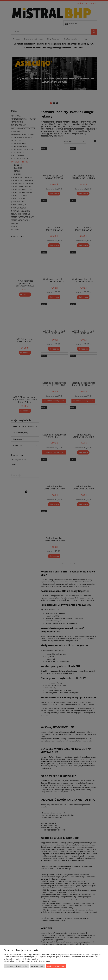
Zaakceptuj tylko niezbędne (17, 966)
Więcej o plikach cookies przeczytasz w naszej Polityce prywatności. (28, 961)
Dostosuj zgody (37, 966)
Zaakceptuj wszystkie (56, 966)
